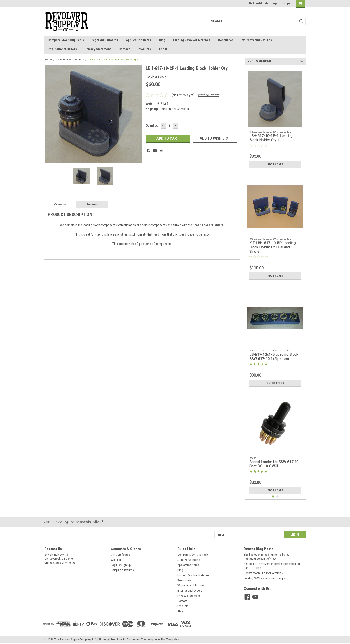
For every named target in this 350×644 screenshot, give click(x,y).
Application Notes (139, 40)
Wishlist (116, 560)
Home (48, 60)
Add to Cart (275, 164)
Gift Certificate (259, 3)
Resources (226, 40)
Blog (162, 40)
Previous (298, 62)
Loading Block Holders (70, 60)
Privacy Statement (98, 49)
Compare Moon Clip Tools (66, 40)
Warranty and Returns (257, 40)
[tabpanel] (275, 120)
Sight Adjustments (105, 40)
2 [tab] (278, 497)
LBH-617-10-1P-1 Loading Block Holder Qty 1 (271, 138)
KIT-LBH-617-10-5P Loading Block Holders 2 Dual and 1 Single (272, 247)
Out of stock (275, 383)
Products (144, 49)
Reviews (92, 204)
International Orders (62, 49)
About (163, 49)
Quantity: (152, 126)
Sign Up (289, 3)
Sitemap (104, 640)
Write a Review (208, 95)
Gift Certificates (121, 555)
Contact (124, 49)
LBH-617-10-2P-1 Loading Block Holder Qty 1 (114, 60)
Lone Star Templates (166, 640)
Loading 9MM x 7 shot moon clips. (265, 578)
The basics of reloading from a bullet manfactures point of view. (266, 557)
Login (275, 3)
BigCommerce (131, 640)
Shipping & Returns (122, 570)
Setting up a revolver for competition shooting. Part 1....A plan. (272, 566)
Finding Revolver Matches (192, 40)
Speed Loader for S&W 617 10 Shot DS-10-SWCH (274, 464)
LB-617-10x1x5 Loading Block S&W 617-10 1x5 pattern (274, 357)
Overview (60, 204)
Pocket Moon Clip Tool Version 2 (264, 573)
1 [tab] (273, 497)
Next (302, 62)
